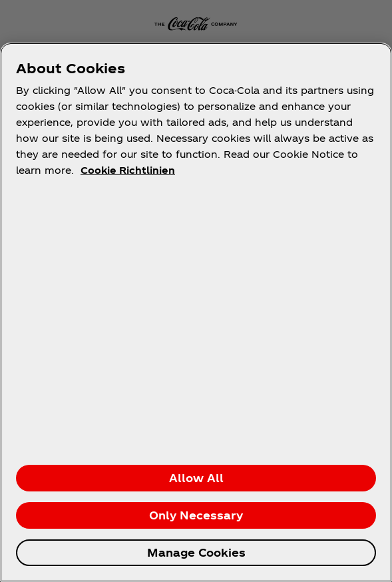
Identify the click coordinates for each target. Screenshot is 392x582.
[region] (196, 312)
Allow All (196, 478)
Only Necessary (196, 515)
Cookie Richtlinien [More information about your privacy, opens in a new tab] (128, 170)
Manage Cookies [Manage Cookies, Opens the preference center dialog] (196, 552)
